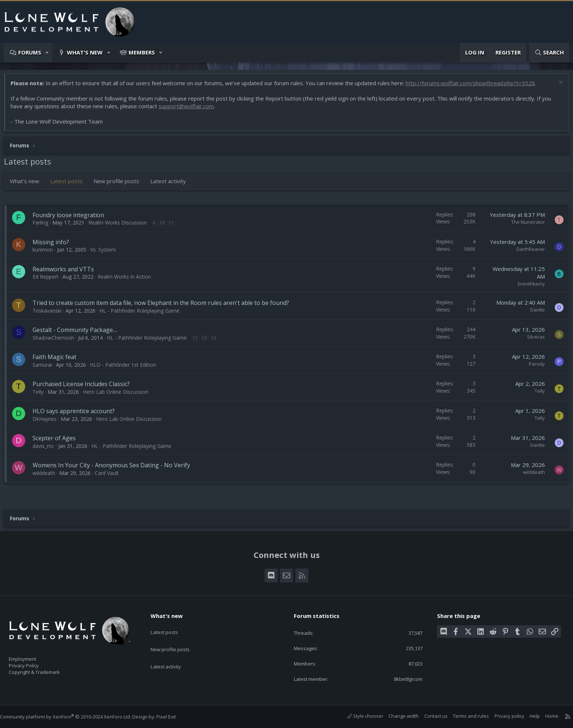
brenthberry (528, 287)
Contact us (429, 716)
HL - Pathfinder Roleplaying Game (143, 314)
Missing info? (54, 246)
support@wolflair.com (190, 110)
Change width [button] (396, 716)
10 (166, 227)
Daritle (534, 313)
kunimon (46, 253)
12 (208, 342)
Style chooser (358, 716)
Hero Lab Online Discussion (119, 395)
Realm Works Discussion (121, 226)
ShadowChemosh (57, 341)
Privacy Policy (33, 662)
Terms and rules (464, 716)
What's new (85, 52)
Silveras (532, 340)
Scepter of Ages (58, 442)
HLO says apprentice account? (77, 415)
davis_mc (47, 450)
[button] (47, 52)
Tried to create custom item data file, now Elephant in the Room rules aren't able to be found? (164, 306)
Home (544, 716)
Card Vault (110, 477)
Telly (42, 395)
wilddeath (48, 477)
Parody (533, 367)
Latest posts (70, 185)
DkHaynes (48, 423)
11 (175, 227)
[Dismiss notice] (556, 87)
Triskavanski (51, 314)
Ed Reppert (49, 280)
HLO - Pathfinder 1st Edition (127, 368)
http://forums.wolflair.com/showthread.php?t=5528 (474, 87)
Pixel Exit (173, 717)
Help (527, 716)
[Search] (549, 52)
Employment (32, 655)
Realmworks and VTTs (67, 273)
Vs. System (107, 253)
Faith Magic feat (58, 361)
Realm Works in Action (128, 280)
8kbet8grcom (402, 678)
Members (142, 52)
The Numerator (524, 226)
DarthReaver (527, 253)
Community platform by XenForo (73, 717)
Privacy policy (502, 716)
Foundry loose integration (72, 219)
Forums (30, 52)
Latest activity (172, 185)
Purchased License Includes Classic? (85, 388)
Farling (44, 226)
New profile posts (120, 185)
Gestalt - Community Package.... (79, 333)
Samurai (46, 368)
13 (217, 342)
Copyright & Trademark (46, 670)
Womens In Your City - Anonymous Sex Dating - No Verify (115, 469)
